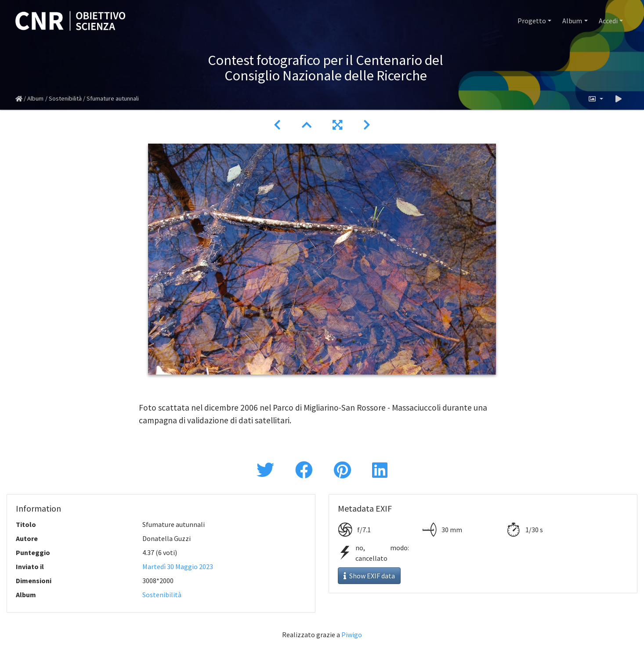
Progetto (532, 21)
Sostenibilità (65, 98)
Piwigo (352, 635)
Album (572, 21)
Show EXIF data (369, 576)
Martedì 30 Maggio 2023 (178, 566)
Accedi (608, 21)
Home (19, 99)
